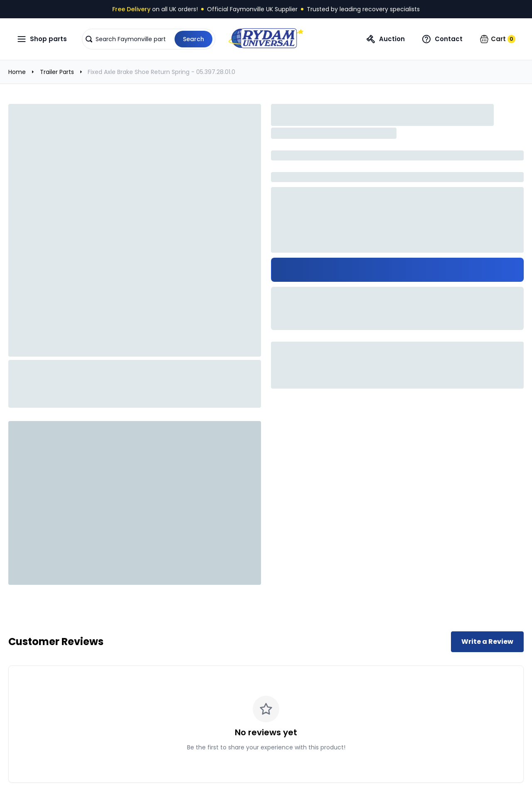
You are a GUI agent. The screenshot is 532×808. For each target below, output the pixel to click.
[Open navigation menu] (42, 39)
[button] (149, 39)
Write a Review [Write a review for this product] (487, 642)
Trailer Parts (57, 72)
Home (17, 72)
